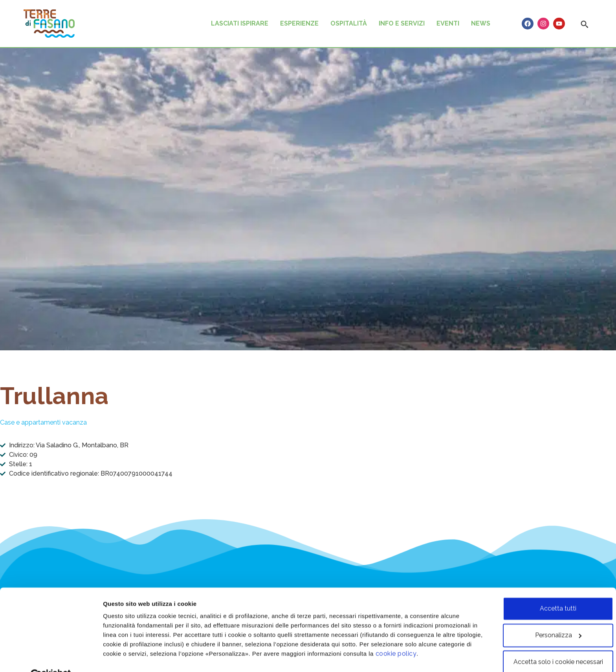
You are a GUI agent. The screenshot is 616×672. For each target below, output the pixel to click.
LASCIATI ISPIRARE (240, 23)
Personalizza (122, 656)
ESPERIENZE (299, 23)
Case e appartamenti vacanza (43, 422)
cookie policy (431, 635)
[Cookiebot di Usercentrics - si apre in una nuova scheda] (51, 656)
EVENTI (448, 23)
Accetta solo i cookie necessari (550, 643)
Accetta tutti (551, 590)
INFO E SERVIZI (402, 23)
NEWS (481, 23)
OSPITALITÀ (349, 23)
